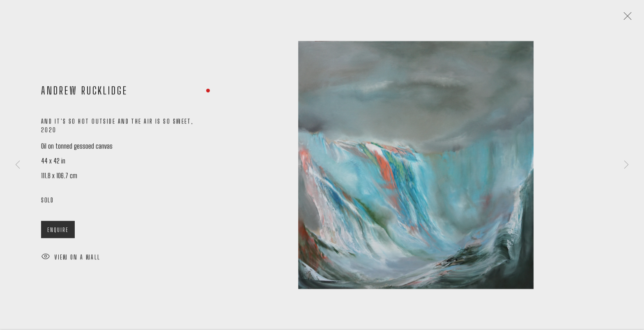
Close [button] (626, 18)
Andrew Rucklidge (84, 93)
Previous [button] (18, 165)
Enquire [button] (58, 232)
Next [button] (626, 165)
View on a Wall (71, 260)
